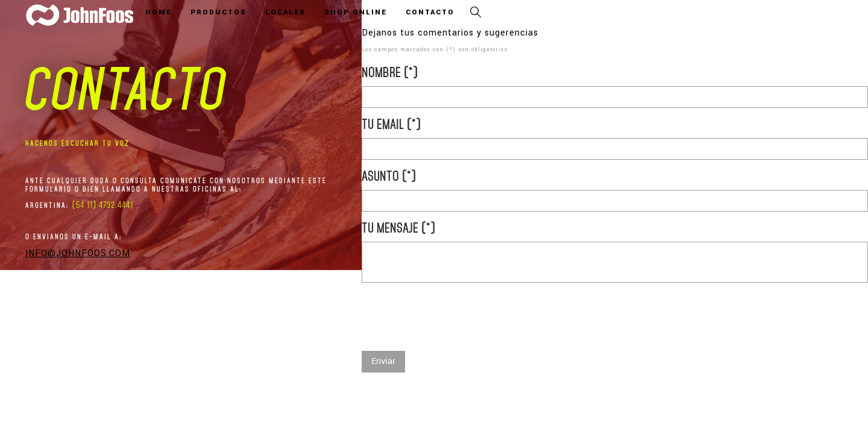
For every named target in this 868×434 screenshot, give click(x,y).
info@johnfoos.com (78, 253)
